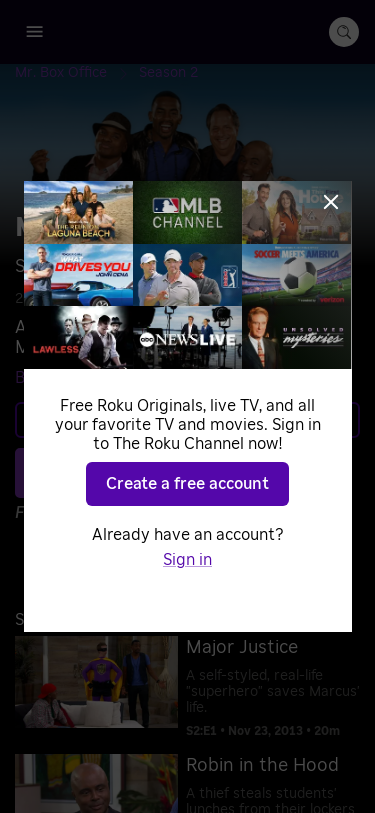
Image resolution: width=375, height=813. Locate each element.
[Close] (331, 202)
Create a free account (187, 484)
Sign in (187, 560)
